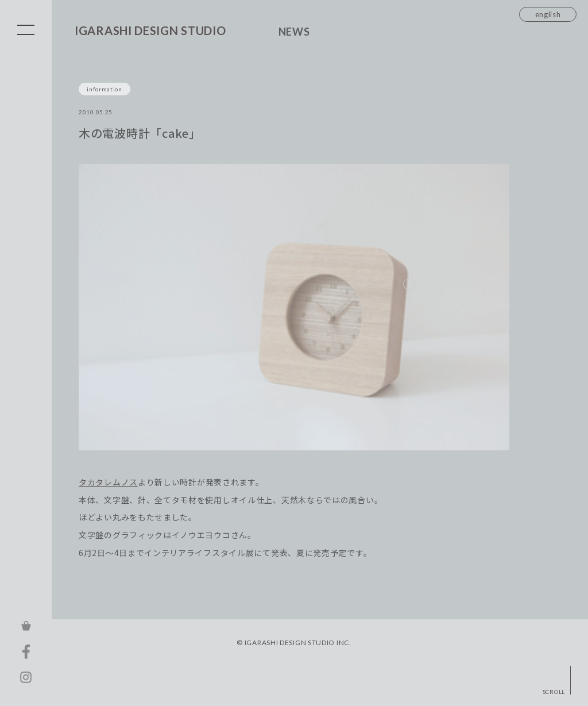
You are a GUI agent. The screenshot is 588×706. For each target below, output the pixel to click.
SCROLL (554, 691)
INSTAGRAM (26, 677)
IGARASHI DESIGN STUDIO (150, 30)
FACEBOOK (26, 651)
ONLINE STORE (26, 626)
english (548, 14)
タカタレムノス (108, 483)
